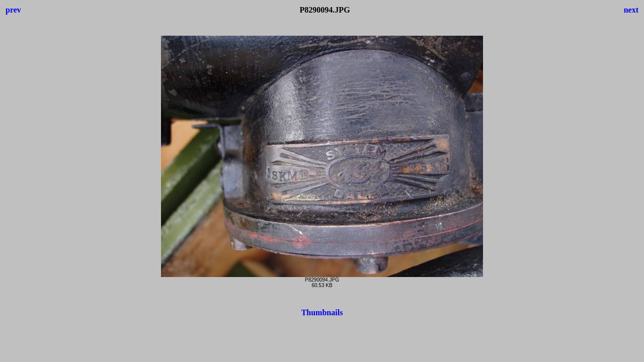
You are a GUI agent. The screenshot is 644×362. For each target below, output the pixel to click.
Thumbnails (322, 312)
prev (13, 10)
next (631, 10)
